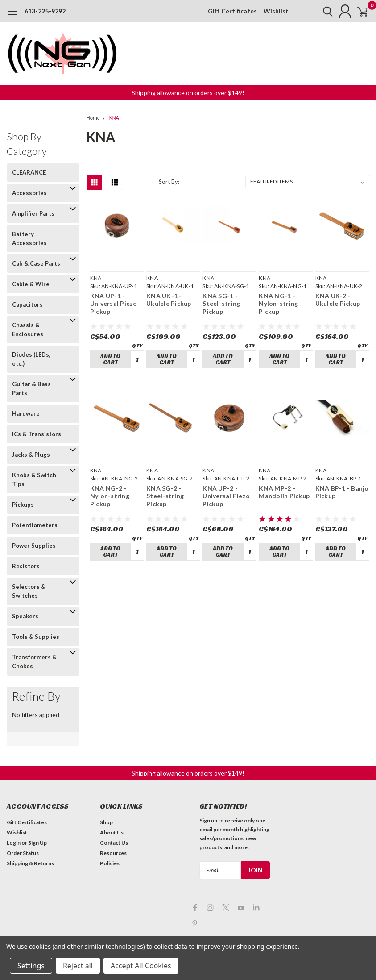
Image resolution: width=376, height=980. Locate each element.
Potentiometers (35, 525)
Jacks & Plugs (31, 455)
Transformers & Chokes (34, 662)
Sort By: (169, 182)
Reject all (78, 966)
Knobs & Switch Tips (34, 480)
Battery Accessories (29, 238)
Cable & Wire (31, 284)
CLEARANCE (29, 172)
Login (14, 843)
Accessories (29, 193)
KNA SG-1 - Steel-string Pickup (221, 304)
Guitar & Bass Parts (31, 388)
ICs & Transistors (37, 434)
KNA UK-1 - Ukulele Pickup (169, 300)
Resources (113, 853)
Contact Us (114, 843)
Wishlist (276, 11)
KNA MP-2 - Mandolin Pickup (284, 492)
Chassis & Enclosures (28, 329)
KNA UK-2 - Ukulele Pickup (338, 300)
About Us (112, 832)
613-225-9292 (45, 11)
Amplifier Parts (33, 213)
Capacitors (27, 304)
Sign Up (37, 843)
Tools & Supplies (36, 637)
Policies (110, 863)
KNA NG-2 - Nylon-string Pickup (110, 496)
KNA (114, 118)
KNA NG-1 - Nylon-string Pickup (278, 304)
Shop (106, 822)
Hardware (26, 413)
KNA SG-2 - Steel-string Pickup (165, 496)
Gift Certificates (232, 11)
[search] (317, 11)
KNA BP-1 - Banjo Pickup (342, 492)
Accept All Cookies (141, 966)
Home (93, 118)
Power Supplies (34, 546)
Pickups (23, 505)
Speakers (25, 616)
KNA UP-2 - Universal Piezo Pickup (226, 496)
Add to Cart (110, 359)
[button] (188, 93)
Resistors (26, 566)
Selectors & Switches (29, 591)
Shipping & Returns (30, 863)
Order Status (23, 853)
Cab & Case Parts (36, 263)
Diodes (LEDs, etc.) (31, 359)
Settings (31, 966)
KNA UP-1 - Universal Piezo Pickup (114, 304)
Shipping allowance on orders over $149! (188, 93)
